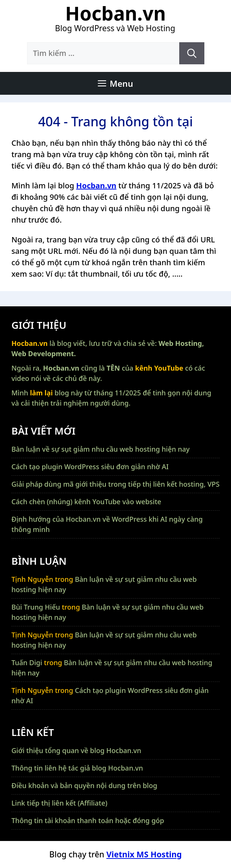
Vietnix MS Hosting (144, 854)
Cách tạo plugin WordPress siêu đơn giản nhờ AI (90, 467)
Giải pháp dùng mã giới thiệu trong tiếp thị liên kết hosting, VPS (115, 484)
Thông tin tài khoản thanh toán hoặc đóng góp (88, 820)
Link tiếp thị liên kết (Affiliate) (59, 803)
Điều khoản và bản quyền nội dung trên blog (84, 785)
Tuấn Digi (27, 663)
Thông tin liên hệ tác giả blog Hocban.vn (77, 768)
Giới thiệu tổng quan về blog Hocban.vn (76, 750)
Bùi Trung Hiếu (36, 607)
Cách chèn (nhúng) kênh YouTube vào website (86, 502)
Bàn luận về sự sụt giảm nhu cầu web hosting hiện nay (100, 449)
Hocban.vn (115, 13)
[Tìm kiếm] (192, 53)
